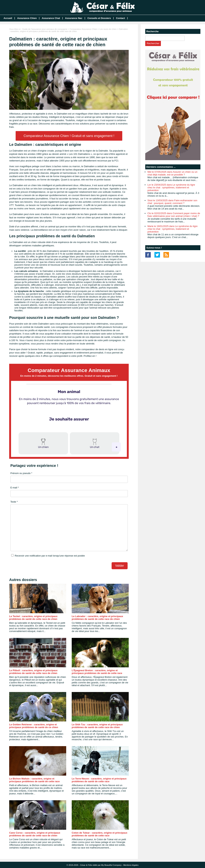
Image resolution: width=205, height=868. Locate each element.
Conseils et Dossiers (99, 18)
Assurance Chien (27, 18)
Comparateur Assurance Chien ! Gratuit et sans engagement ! (69, 136)
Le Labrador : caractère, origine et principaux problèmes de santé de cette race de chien (97, 618)
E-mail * (15, 488)
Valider (120, 566)
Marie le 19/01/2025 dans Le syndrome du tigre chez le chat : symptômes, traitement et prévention (172, 229)
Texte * (14, 502)
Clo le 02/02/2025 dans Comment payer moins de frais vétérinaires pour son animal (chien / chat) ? (174, 215)
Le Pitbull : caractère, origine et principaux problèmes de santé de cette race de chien (33, 672)
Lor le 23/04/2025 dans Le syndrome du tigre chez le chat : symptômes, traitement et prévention (171, 187)
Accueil (8, 18)
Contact (120, 18)
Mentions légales (131, 865)
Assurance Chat (51, 18)
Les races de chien (108, 29)
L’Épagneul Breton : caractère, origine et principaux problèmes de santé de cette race (97, 672)
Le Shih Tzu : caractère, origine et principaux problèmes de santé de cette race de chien (97, 726)
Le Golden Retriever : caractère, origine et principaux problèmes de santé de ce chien (34, 726)
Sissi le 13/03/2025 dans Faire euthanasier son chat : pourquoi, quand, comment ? (172, 202)
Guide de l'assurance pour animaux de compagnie (45, 29)
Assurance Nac (74, 18)
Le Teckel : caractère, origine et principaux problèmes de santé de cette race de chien (33, 618)
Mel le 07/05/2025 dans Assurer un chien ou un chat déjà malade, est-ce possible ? (172, 173)
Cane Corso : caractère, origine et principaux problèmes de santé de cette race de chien (35, 834)
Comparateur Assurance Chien (83, 29)
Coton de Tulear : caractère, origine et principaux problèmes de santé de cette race (99, 834)
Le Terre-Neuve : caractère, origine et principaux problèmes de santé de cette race (99, 780)
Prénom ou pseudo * (21, 473)
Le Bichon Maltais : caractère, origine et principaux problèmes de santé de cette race (34, 780)
